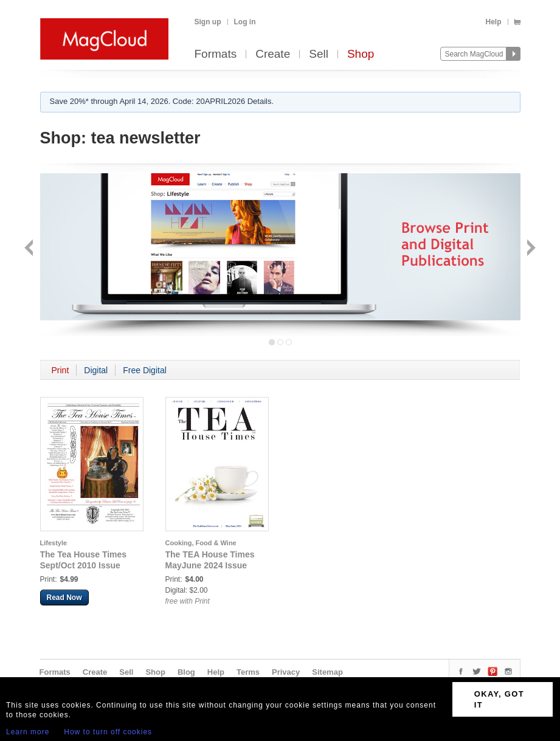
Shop (361, 54)
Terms (248, 672)
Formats (216, 54)
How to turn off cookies (108, 732)
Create (273, 54)
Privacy (286, 672)
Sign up (208, 22)
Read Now (64, 598)
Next (530, 249)
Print (60, 370)
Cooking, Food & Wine (201, 543)
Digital (96, 370)
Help (493, 22)
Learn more (28, 732)
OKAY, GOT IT (499, 699)
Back (30, 249)
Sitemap (327, 672)
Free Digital (145, 370)
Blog (186, 672)
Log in (245, 22)
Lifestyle (54, 543)
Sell (319, 54)
